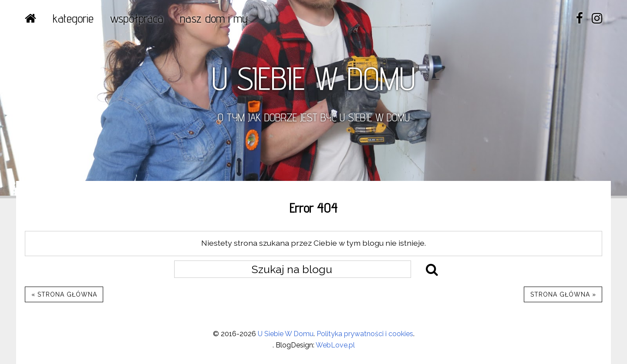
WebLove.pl (335, 345)
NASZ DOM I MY (214, 18)
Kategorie (73, 18)
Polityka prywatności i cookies (365, 334)
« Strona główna (64, 294)
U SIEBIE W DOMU (313, 78)
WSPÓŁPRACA (137, 18)
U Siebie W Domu (286, 334)
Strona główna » (563, 294)
